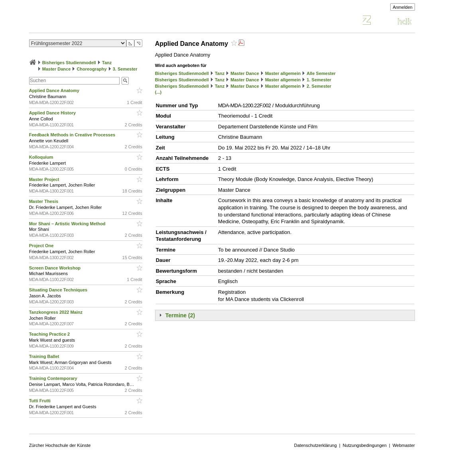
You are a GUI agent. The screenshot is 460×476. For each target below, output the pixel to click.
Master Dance (57, 69)
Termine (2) (180, 315)
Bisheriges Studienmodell (69, 63)
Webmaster (404, 445)
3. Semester (125, 69)
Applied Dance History (53, 113)
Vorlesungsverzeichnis (88, 21)
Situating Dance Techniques (59, 290)
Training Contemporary (54, 378)
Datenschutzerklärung (316, 445)
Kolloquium (42, 157)
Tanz (107, 63)
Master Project (45, 179)
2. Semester (319, 86)
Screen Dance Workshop (55, 268)
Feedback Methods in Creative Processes (73, 135)
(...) (158, 92)
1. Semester (319, 80)
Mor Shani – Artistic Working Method (68, 224)
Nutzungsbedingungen (365, 445)
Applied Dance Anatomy (55, 90)
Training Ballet (45, 356)
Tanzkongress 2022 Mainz (56, 312)
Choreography (91, 69)
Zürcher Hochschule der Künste (60, 445)
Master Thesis (44, 201)
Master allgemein (283, 73)
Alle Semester (321, 73)
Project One (42, 246)
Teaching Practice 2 (50, 334)
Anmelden (403, 7)
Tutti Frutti (40, 401)
